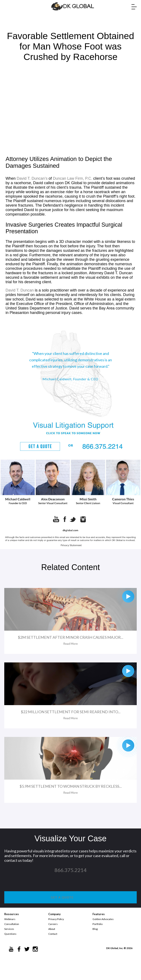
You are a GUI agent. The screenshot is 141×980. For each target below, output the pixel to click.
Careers (53, 924)
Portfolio (98, 924)
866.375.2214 (70, 870)
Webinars (10, 919)
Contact (53, 934)
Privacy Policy (56, 919)
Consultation (12, 924)
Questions (10, 934)
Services (9, 929)
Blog (95, 929)
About (52, 929)
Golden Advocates (103, 919)
